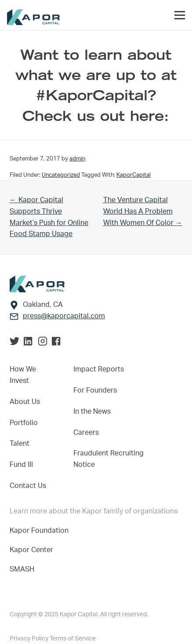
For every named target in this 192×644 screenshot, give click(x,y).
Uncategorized (61, 175)
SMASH (22, 569)
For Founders (95, 390)
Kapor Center (33, 550)
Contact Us (28, 486)
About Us (25, 402)
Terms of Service (73, 639)
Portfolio (24, 423)
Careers (86, 433)
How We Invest (23, 375)
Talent (20, 444)
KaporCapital (134, 175)
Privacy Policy (30, 639)
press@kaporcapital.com (64, 316)
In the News (92, 411)
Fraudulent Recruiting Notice (109, 459)
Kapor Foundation (41, 531)
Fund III (21, 465)
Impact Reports (99, 369)
